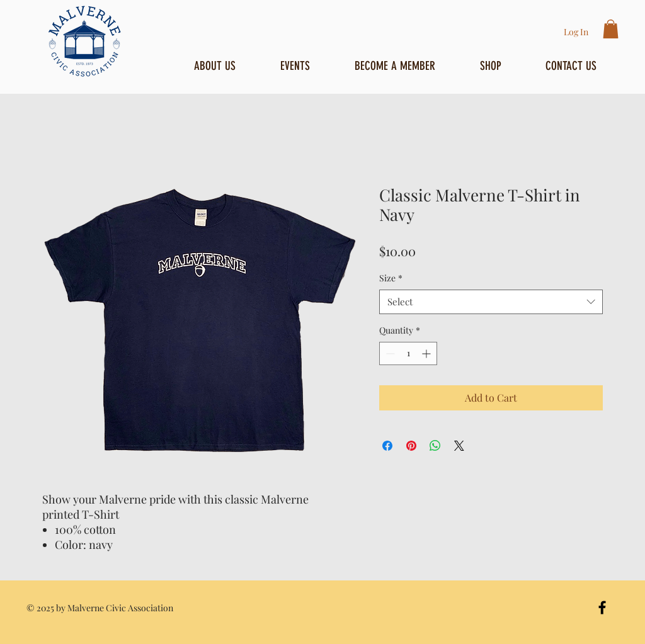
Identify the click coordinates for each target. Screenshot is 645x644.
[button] (611, 29)
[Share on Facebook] (387, 446)
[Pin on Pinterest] (411, 446)
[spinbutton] (408, 353)
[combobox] (491, 302)
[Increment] (427, 353)
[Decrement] (389, 353)
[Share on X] (459, 446)
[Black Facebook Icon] (602, 607)
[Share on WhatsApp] (435, 446)
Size (391, 278)
